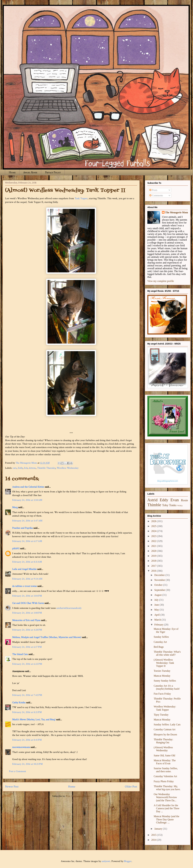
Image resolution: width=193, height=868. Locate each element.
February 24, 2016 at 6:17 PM (27, 647)
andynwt (106, 861)
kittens (32, 468)
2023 (154, 536)
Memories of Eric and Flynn (26, 620)
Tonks (173, 505)
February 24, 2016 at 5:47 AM (27, 521)
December (160, 575)
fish (26, 468)
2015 (154, 835)
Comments (156, 195)
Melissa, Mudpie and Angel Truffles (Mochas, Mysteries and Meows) (47, 637)
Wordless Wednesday (68, 468)
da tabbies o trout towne (24, 586)
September (160, 590)
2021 (154, 546)
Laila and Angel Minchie (24, 569)
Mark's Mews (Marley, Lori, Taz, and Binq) (34, 720)
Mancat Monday (162, 676)
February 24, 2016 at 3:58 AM (27, 500)
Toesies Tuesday (162, 671)
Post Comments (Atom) (78, 796)
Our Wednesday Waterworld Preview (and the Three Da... (165, 797)
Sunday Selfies (161, 637)
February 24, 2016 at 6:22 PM (27, 664)
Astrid (152, 500)
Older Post (131, 787)
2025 (154, 526)
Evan (175, 500)
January (159, 829)
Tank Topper (81, 198)
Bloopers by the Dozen (165, 735)
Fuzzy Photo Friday (164, 781)
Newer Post (12, 787)
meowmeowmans (21, 747)
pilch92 (16, 549)
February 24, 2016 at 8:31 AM (27, 562)
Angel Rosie (30, 172)
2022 (154, 541)
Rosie (184, 500)
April (157, 615)
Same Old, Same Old (164, 755)
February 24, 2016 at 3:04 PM (27, 596)
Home (12, 172)
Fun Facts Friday (162, 694)
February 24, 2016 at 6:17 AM (27, 541)
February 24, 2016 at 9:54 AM (27, 579)
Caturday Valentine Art (165, 776)
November (160, 580)
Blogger (128, 861)
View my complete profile (161, 281)
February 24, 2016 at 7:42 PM (27, 695)
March (158, 620)
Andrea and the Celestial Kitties (28, 487)
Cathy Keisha (19, 703)
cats (15, 468)
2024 (154, 531)
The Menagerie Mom (177, 212)
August (158, 595)
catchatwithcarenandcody (69, 608)
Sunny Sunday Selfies (165, 681)
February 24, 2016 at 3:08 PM (27, 613)
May (157, 610)
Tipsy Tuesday (161, 715)
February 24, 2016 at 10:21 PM (27, 764)
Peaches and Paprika (23, 528)
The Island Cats (20, 654)
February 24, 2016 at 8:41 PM (27, 740)
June (157, 605)
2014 (154, 840)
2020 (154, 551)
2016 (154, 571)
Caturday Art (160, 642)
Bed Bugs (159, 647)
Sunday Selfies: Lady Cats (167, 724)
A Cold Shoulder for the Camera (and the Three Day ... (167, 808)
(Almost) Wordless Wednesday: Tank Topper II (164, 663)
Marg (15, 507)
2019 (154, 556)
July (157, 600)
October (159, 585)
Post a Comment (18, 771)
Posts (153, 190)
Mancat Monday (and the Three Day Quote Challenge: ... (166, 819)
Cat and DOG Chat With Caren (28, 603)
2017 (154, 566)
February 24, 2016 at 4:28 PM (27, 630)
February (159, 625)
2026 (154, 521)
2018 (154, 561)
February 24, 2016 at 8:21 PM (27, 712)
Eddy (20, 468)
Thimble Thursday (46, 468)
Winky (180, 506)
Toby (165, 505)
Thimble (154, 505)
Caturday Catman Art (165, 729)
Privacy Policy (53, 172)
